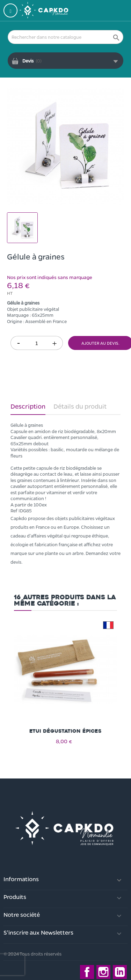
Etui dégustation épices (65, 731)
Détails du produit (80, 406)
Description (28, 406)
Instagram (103, 972)
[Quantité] (37, 343)
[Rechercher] (65, 37)
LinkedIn (120, 972)
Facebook (87, 972)
